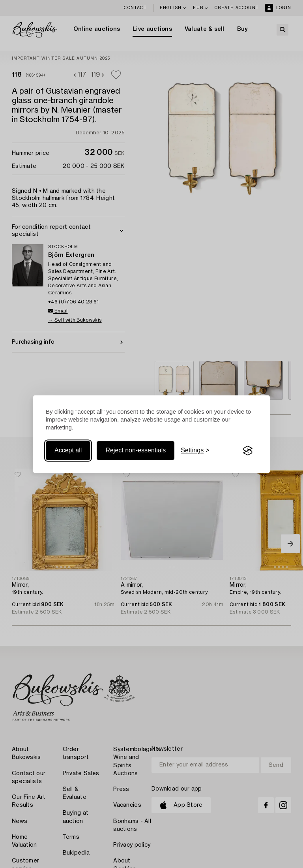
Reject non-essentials (136, 451)
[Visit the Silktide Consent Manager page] (248, 451)
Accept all (68, 451)
